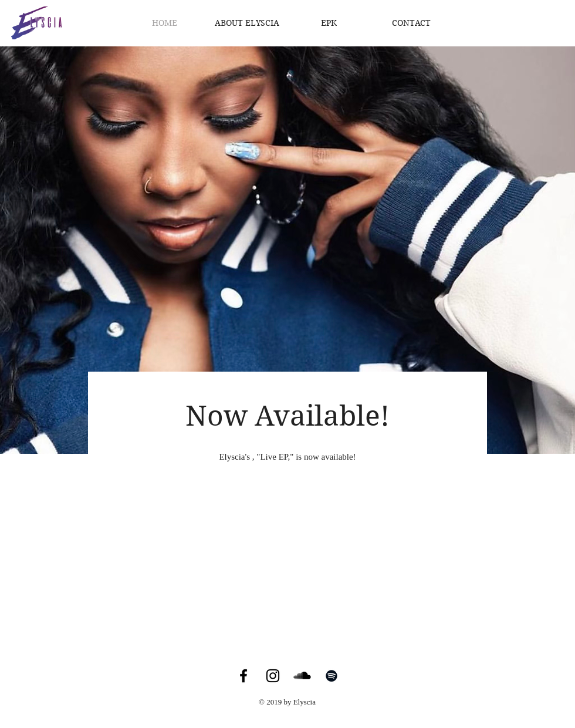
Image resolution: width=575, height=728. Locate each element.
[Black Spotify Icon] (332, 676)
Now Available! (287, 416)
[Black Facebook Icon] (243, 676)
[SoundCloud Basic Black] (302, 676)
